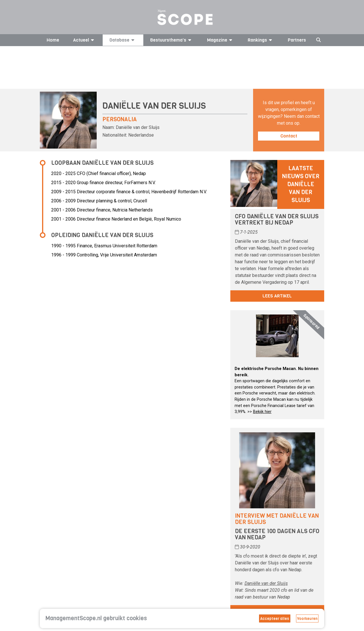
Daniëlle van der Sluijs (266, 583)
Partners (297, 40)
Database (123, 40)
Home (53, 40)
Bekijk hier (262, 412)
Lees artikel (277, 296)
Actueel (84, 40)
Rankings (261, 40)
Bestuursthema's (172, 40)
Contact (289, 136)
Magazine (221, 40)
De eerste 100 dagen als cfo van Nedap (277, 534)
